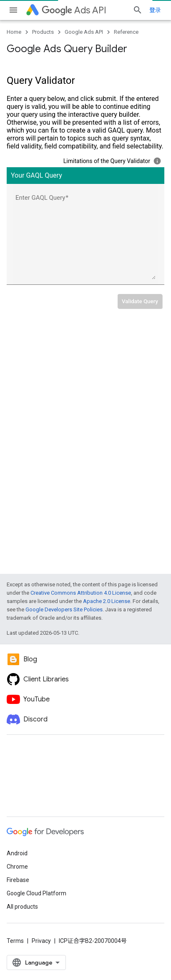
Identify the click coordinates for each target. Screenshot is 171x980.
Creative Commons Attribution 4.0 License (81, 593)
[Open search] (138, 10)
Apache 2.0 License (107, 601)
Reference (126, 32)
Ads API (74, 10)
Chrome (17, 867)
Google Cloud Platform (36, 893)
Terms (15, 941)
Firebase (18, 880)
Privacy (41, 941)
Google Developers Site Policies (64, 609)
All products (22, 907)
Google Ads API (84, 32)
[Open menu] (13, 10)
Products (43, 32)
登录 (155, 10)
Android (17, 853)
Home (14, 32)
